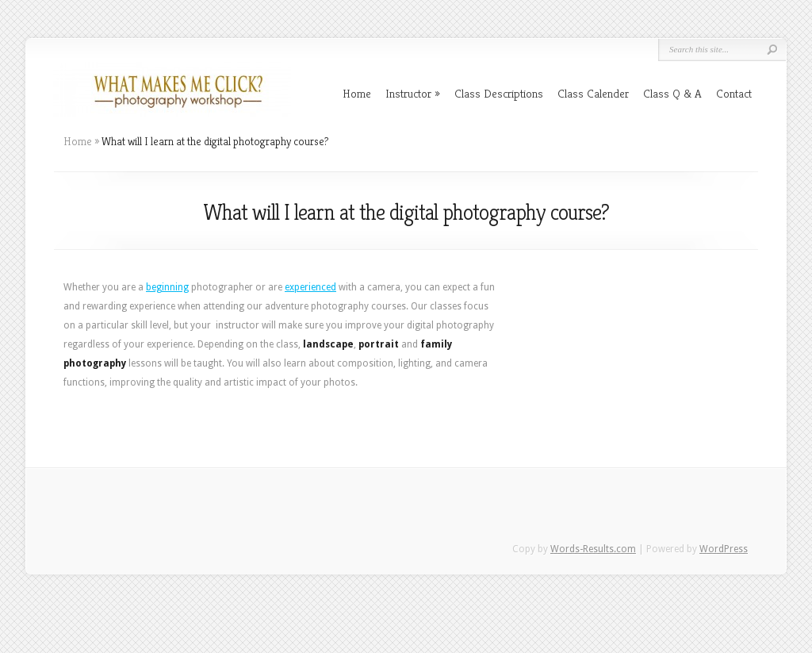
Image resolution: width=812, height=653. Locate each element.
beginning (167, 287)
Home (357, 93)
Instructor (413, 93)
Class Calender (593, 93)
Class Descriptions (499, 93)
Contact (734, 93)
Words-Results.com (593, 549)
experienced (310, 287)
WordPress (724, 549)
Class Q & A (672, 93)
